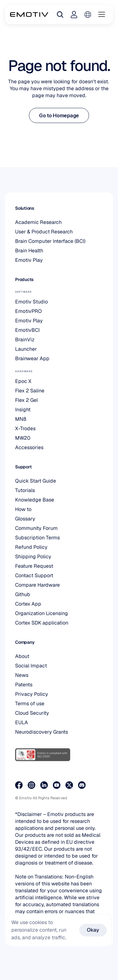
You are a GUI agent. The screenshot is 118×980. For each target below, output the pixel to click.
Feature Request (34, 566)
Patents (24, 685)
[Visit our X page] (69, 785)
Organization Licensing (42, 613)
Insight (23, 410)
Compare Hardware (37, 585)
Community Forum (36, 528)
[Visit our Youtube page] (57, 785)
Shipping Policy (33, 557)
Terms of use (30, 704)
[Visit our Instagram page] (31, 785)
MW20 (23, 438)
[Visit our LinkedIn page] (44, 785)
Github (23, 594)
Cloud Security (32, 713)
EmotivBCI (27, 330)
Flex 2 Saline (30, 391)
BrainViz (25, 340)
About (22, 656)
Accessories (29, 447)
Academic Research (38, 222)
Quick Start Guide (36, 481)
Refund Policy (31, 547)
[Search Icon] (60, 15)
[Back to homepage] (29, 15)
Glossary (25, 519)
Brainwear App (32, 358)
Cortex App (28, 604)
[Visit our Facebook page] (19, 785)
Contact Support (34, 575)
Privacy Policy (32, 694)
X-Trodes (25, 428)
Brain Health (29, 251)
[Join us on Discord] (82, 785)
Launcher (26, 349)
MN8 (21, 419)
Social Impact (31, 666)
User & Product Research (44, 232)
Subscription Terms (37, 538)
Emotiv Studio (31, 302)
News (22, 675)
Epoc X (23, 381)
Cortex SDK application (42, 623)
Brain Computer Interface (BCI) (50, 241)
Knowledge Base (35, 500)
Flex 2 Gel (26, 400)
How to (23, 509)
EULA (22, 722)
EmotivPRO (28, 311)
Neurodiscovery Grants (42, 732)
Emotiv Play (29, 260)
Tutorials (25, 490)
